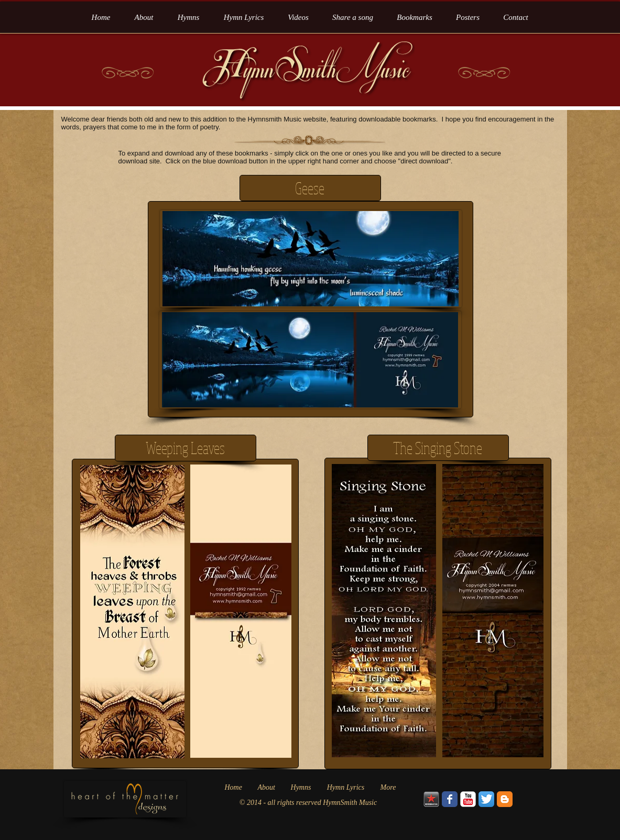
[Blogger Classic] (505, 799)
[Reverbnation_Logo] (431, 799)
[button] (415, 17)
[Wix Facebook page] (450, 799)
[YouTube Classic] (468, 799)
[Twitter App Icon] (486, 799)
